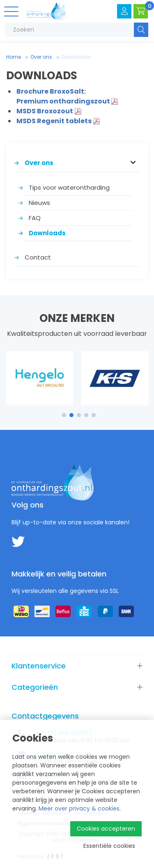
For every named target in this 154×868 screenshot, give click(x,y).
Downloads (76, 57)
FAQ (35, 218)
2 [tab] (71, 415)
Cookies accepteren (106, 829)
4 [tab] (86, 415)
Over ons (41, 57)
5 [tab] (94, 415)
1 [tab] (64, 415)
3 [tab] (79, 415)
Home (14, 57)
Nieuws (39, 203)
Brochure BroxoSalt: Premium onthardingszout (63, 96)
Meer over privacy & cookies (79, 808)
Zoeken (141, 30)
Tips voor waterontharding (69, 187)
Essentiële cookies (109, 846)
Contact (38, 257)
